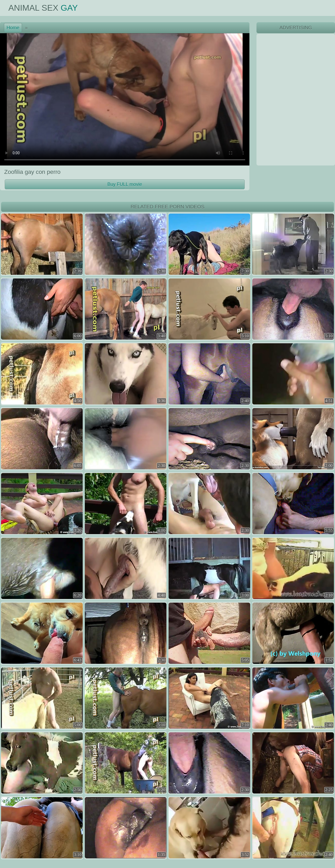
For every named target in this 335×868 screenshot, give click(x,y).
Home (13, 28)
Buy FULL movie (125, 184)
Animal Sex (43, 8)
